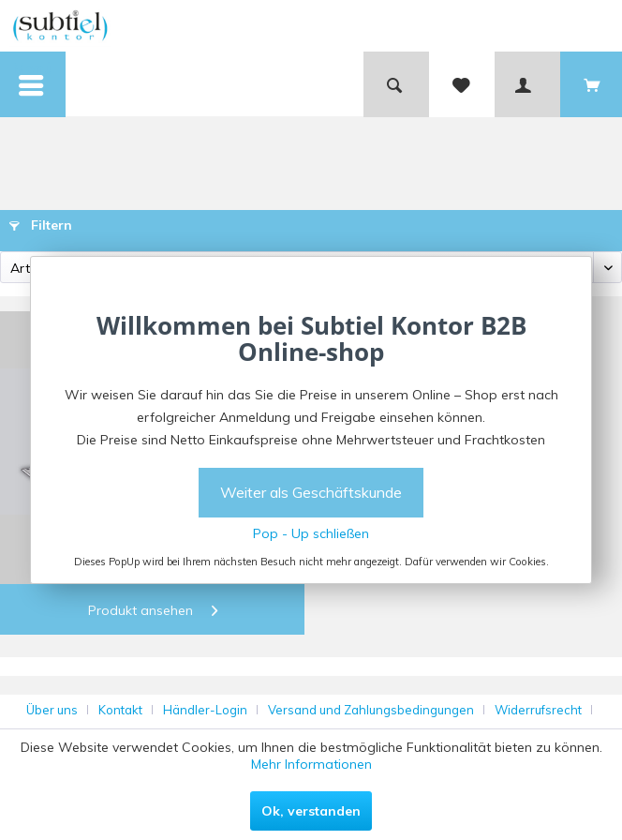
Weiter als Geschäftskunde (311, 492)
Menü (33, 72)
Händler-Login (205, 710)
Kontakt (120, 710)
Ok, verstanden (311, 811)
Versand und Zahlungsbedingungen (371, 710)
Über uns (52, 710)
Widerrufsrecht (538, 710)
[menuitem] (33, 84)
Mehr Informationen (311, 764)
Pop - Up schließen (311, 533)
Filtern (41, 225)
